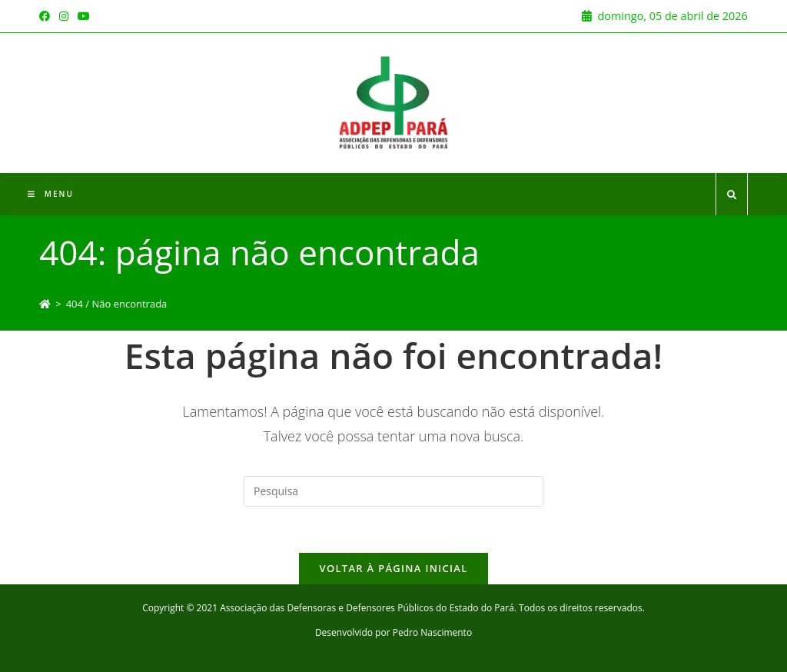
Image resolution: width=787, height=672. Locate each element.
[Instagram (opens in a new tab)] (64, 16)
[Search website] (732, 195)
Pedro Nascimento (432, 632)
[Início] (45, 304)
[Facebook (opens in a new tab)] (47, 16)
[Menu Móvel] (51, 194)
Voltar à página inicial (393, 568)
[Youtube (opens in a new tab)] (84, 16)
